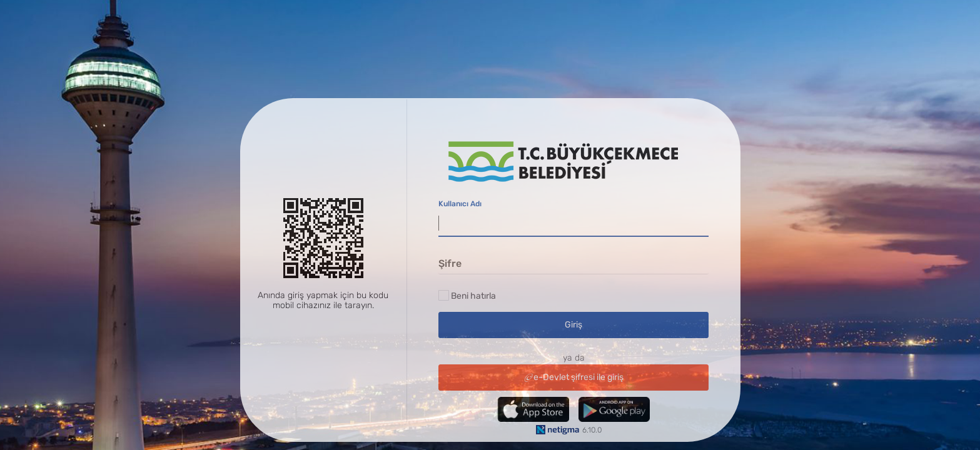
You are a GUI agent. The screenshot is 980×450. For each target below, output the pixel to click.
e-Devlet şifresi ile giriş (574, 377)
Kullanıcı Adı (461, 204)
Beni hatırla (473, 296)
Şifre (450, 263)
